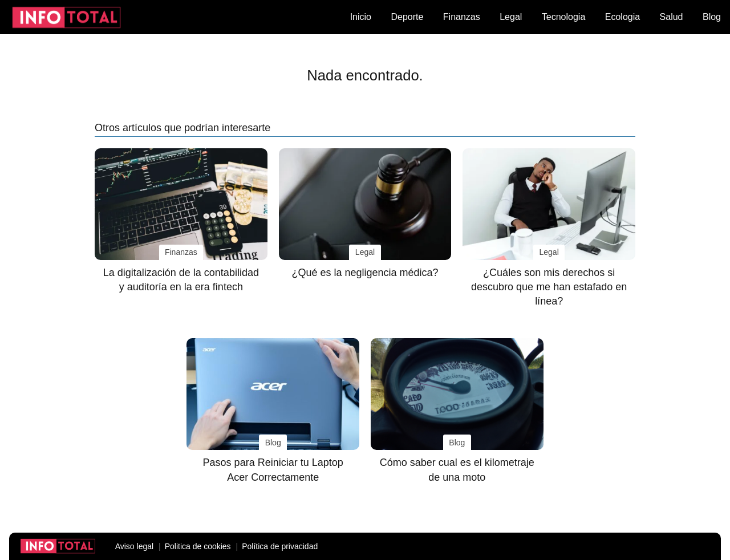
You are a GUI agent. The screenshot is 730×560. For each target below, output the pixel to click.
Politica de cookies (198, 546)
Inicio (361, 17)
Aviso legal (134, 546)
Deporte (407, 17)
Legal (511, 17)
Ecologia (622, 17)
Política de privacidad (280, 546)
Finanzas (462, 17)
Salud (672, 17)
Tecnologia (564, 17)
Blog (712, 17)
